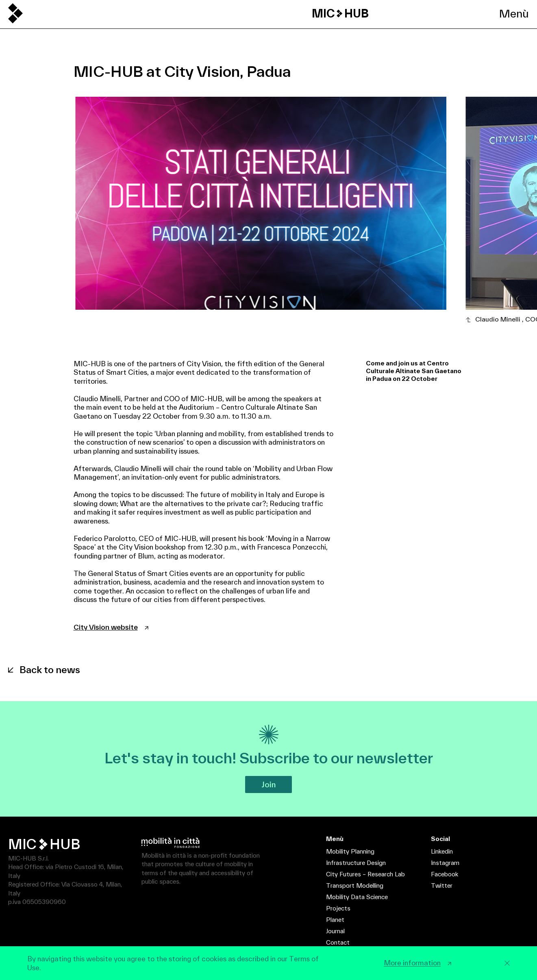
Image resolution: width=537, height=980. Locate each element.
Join (268, 784)
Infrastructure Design (356, 863)
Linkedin (442, 851)
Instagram (445, 863)
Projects (338, 908)
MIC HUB (340, 13)
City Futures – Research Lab (365, 874)
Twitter (442, 885)
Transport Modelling (355, 885)
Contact (338, 942)
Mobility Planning (350, 851)
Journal (335, 931)
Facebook (445, 874)
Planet (335, 920)
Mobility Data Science (357, 897)
